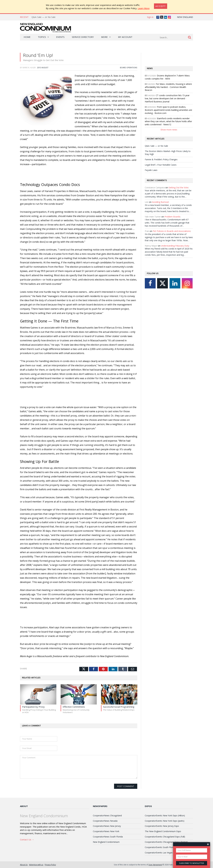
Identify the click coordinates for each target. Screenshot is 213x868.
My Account (125, 37)
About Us (24, 865)
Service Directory (83, 37)
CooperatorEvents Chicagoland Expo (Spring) (166, 842)
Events (60, 37)
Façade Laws (151, 170)
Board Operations (129, 67)
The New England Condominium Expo (163, 831)
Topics (42, 37)
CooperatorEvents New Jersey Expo (162, 826)
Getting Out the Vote (178, 187)
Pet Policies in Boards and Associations (172, 231)
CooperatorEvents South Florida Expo (163, 847)
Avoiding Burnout (160, 202)
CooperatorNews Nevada (105, 821)
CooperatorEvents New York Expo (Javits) (165, 821)
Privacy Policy (50, 865)
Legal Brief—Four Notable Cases (161, 165)
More (104, 37)
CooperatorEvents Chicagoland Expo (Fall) (165, 837)
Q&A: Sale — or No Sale (43, 17)
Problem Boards (172, 217)
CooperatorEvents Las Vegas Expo (161, 853)
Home (27, 37)
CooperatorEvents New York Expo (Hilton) (165, 815)
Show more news (169, 130)
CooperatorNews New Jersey (107, 826)
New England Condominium (106, 842)
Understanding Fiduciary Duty (175, 246)
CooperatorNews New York (106, 831)
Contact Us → (27, 839)
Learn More (144, 8)
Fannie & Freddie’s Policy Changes (161, 159)
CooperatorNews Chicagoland (107, 815)
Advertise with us (36, 865)
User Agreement (155, 865)
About (24, 806)
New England (185, 17)
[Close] (161, 6)
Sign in (150, 17)
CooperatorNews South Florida (108, 837)
